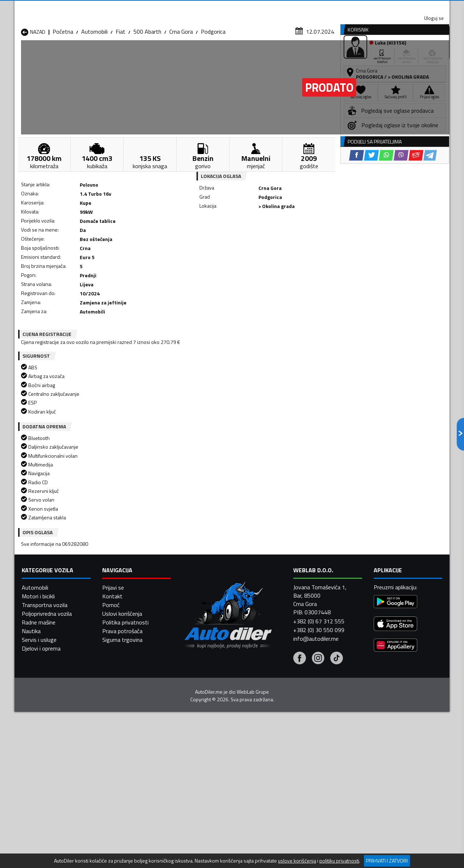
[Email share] (282, 239)
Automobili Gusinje (279, 727)
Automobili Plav (197, 744)
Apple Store (232, 7)
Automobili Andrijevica (48, 718)
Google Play (184, 7)
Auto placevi (154, 56)
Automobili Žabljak (200, 761)
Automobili (94, 71)
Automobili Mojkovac (281, 735)
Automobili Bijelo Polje (283, 718)
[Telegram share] (296, 239)
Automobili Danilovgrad (206, 727)
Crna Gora (181, 71)
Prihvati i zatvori (387, 861)
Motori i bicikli (38, 850)
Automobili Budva (43, 727)
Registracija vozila (367, 56)
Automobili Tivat (276, 753)
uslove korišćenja (297, 861)
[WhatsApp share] (252, 239)
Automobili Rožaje (200, 753)
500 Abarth (147, 71)
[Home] (21, 56)
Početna (63, 71)
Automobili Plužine (43, 753)
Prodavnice (105, 56)
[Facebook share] (222, 239)
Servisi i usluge (305, 56)
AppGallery (278, 7)
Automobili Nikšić (42, 744)
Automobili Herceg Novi (50, 735)
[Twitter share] (237, 239)
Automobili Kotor (199, 735)
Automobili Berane (200, 718)
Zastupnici (203, 56)
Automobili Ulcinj (41, 761)
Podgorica (213, 71)
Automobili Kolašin (122, 735)
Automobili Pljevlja (278, 744)
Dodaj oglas (426, 56)
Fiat (121, 71)
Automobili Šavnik (121, 761)
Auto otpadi (251, 56)
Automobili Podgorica (126, 753)
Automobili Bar (117, 718)
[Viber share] (267, 239)
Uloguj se (399, 7)
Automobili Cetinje (121, 727)
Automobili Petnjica (123, 744)
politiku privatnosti (339, 861)
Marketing (320, 7)
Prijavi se (113, 842)
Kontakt (360, 7)
